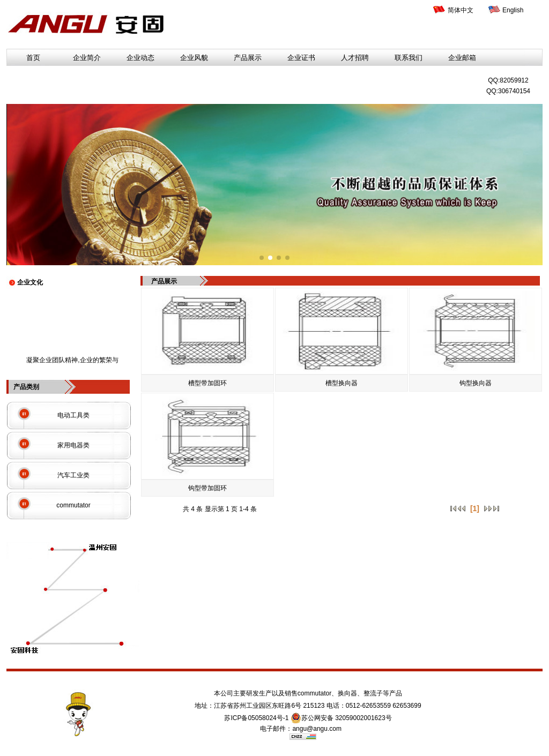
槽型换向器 (342, 383)
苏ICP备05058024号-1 (256, 718)
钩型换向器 (476, 383)
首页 (33, 58)
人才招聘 (355, 58)
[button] (262, 258)
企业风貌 (194, 58)
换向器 (347, 693)
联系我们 (409, 58)
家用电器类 (73, 445)
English (513, 10)
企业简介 (87, 58)
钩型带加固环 (207, 488)
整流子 (373, 693)
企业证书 (301, 58)
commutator (73, 505)
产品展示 (248, 58)
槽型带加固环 (207, 383)
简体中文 (461, 10)
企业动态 (140, 58)
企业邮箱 (462, 58)
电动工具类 (73, 415)
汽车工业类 (73, 475)
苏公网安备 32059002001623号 (341, 718)
